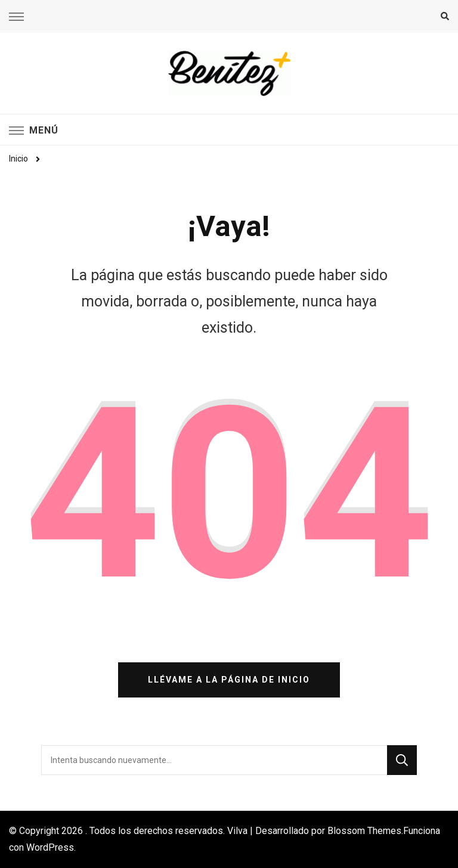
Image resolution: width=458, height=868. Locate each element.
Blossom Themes (364, 831)
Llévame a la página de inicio (229, 680)
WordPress (50, 847)
